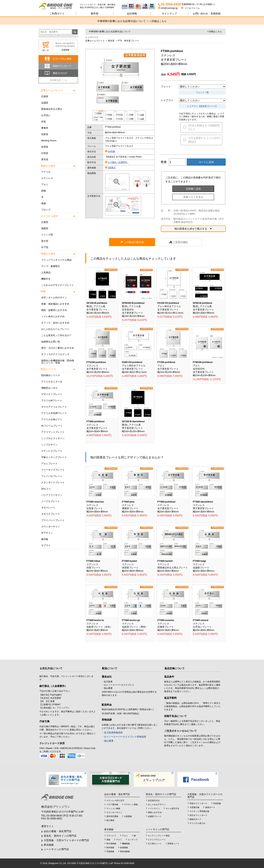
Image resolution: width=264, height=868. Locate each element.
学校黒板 (217, 803)
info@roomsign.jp (168, 8)
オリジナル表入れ (197, 823)
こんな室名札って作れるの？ (56, 335)
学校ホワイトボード (198, 803)
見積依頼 (207, 14)
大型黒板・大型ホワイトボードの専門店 (66, 840)
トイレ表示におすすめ (53, 316)
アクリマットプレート (53, 432)
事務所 (45, 128)
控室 (44, 122)
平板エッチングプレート (54, 457)
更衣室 (45, 159)
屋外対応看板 (112, 816)
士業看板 (128, 816)
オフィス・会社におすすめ (55, 323)
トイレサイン (154, 808)
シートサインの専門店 (56, 849)
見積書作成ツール (58, 80)
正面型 (45, 222)
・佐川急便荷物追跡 (112, 733)
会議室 (45, 103)
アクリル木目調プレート (54, 413)
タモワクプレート (51, 514)
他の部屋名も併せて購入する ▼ (193, 229)
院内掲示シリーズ (51, 375)
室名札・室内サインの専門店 (60, 836)
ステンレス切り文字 (115, 800)
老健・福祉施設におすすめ (55, 304)
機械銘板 (126, 844)
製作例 (94, 14)
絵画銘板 (124, 847)
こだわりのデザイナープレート (58, 285)
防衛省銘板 (125, 851)
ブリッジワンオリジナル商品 (56, 260)
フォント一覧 (202, 92)
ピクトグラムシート (157, 840)
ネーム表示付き (172, 808)
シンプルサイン (49, 445)
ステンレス (47, 178)
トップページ (92, 37)
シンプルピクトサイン (53, 438)
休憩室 (45, 147)
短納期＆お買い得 (51, 342)
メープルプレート (51, 501)
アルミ (45, 184)
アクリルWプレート (52, 401)
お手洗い (46, 115)
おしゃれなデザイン (157, 804)
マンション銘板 (113, 808)
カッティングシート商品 (159, 836)
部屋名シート (173, 844)
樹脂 (44, 191)
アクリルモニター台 (52, 382)
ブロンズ (46, 210)
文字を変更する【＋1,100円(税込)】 (204, 140)
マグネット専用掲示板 (199, 811)
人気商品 (46, 272)
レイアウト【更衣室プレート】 (202, 106)
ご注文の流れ (179, 242)
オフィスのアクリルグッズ (55, 354)
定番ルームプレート (95, 41)
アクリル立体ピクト (52, 419)
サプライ (46, 545)
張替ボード (210, 807)
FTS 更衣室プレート (129, 41)
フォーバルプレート (52, 476)
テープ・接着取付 (51, 266)
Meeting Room (49, 141)
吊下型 (45, 247)
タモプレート (48, 508)
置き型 (45, 241)
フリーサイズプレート (53, 470)
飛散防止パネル (49, 388)
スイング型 (47, 235)
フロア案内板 (112, 804)
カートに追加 (206, 162)
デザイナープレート (52, 394)
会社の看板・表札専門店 (58, 831)
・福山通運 (108, 741)
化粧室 (45, 134)
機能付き (46, 279)
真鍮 (44, 203)
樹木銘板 (110, 847)
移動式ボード (195, 819)
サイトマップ (169, 14)
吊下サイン (47, 533)
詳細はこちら (159, 21)
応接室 (45, 96)
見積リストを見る (193, 197)
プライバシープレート (53, 520)
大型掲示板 (194, 807)
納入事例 (110, 820)
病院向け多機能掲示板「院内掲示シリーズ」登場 (58, 362)
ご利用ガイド (57, 14)
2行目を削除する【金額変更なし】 (204, 127)
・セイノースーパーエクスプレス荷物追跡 (124, 737)
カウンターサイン (51, 527)
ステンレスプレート (52, 451)
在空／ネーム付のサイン (54, 298)
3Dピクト (46, 489)
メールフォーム (190, 8)
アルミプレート (49, 464)
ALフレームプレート (52, 426)
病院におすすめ (155, 812)
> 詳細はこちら (215, 32)
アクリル (46, 172)
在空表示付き (154, 800)
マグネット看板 (131, 804)
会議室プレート (155, 816)
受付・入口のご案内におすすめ (58, 348)
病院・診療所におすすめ (54, 310)
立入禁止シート (155, 844)
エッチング (133, 840)
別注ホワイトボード (198, 815)
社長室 (45, 153)
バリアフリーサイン (52, 495)
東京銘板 (49, 845)
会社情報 (132, 14)
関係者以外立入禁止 (52, 109)
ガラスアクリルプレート (54, 407)
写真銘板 (110, 851)
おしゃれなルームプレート (55, 329)
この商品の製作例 (132, 242)
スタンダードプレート (53, 482)
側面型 (45, 228)
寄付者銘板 (111, 844)
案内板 (45, 539)
